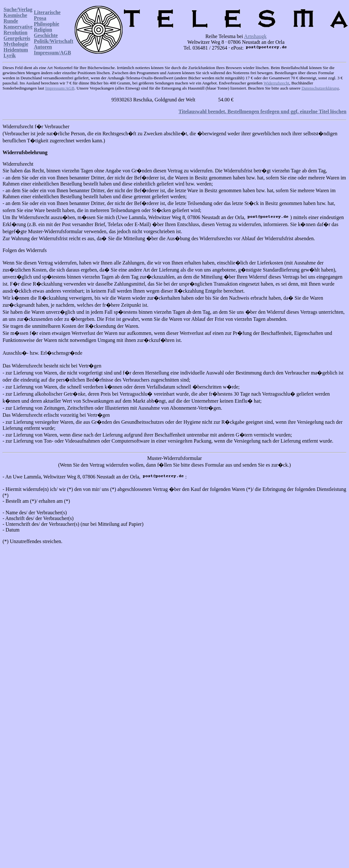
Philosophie (47, 24)
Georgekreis (17, 38)
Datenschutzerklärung (320, 88)
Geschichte (46, 35)
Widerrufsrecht (276, 83)
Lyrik (10, 55)
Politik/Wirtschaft (54, 41)
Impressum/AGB (53, 53)
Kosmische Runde (15, 18)
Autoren (43, 47)
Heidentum (16, 50)
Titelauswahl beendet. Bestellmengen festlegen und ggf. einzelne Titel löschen (263, 111)
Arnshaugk (255, 36)
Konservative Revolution (18, 30)
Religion (43, 30)
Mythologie (16, 44)
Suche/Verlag (18, 9)
